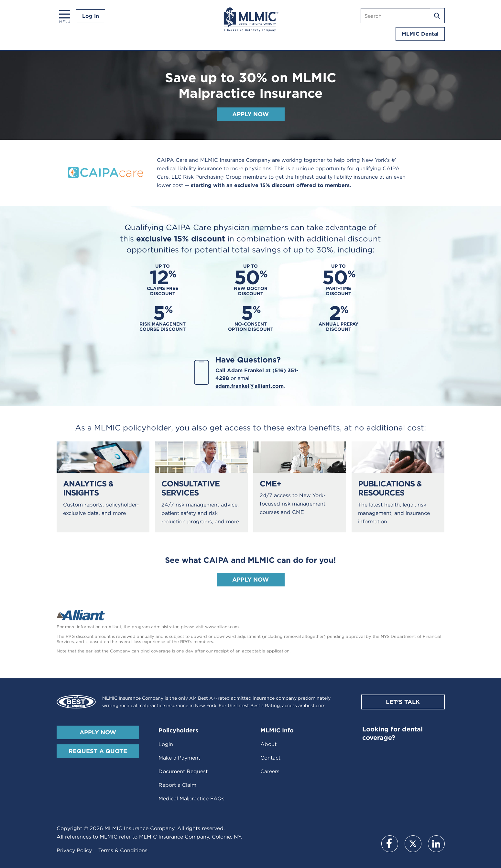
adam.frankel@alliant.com (250, 386)
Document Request (183, 771)
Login (166, 744)
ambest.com (312, 706)
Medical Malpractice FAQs (191, 799)
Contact (270, 758)
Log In (91, 16)
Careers (270, 771)
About (268, 744)
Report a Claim (177, 785)
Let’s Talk (403, 702)
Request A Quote (98, 751)
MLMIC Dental (420, 34)
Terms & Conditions (123, 850)
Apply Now (250, 114)
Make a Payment (179, 758)
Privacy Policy (74, 850)
